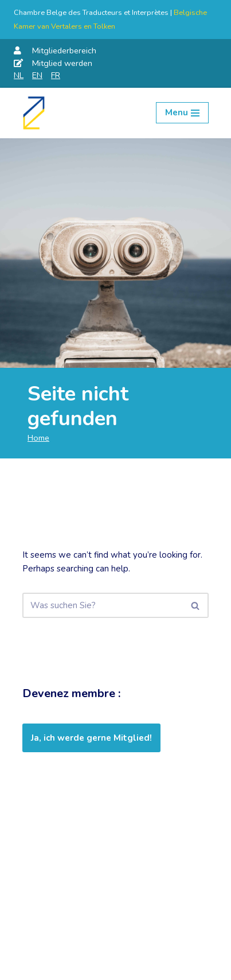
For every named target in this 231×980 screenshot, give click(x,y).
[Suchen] (103, 605)
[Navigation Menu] (182, 113)
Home (38, 438)
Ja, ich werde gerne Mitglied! (91, 738)
